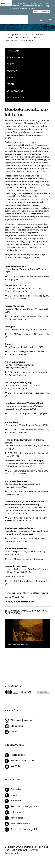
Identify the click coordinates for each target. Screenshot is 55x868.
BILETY (11, 78)
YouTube (16, 767)
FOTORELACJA (16, 98)
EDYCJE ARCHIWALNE (33, 35)
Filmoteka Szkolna (21, 824)
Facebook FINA (19, 755)
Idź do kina (17, 726)
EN (50, 20)
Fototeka (16, 790)
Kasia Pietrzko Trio (25, 602)
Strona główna (12, 35)
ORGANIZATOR (16, 91)
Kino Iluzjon (17, 818)
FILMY (37, 38)
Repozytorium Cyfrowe (24, 807)
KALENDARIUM (16, 58)
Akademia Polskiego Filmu (26, 829)
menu (32, 20)
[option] (27, 695)
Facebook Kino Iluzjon (23, 761)
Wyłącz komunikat (42, 11)
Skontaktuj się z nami (23, 721)
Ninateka (16, 801)
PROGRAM (13, 51)
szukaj (43, 19)
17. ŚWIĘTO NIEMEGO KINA (17, 38)
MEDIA (11, 85)
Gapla (14, 795)
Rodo (14, 732)
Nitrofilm (16, 812)
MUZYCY (12, 71)
